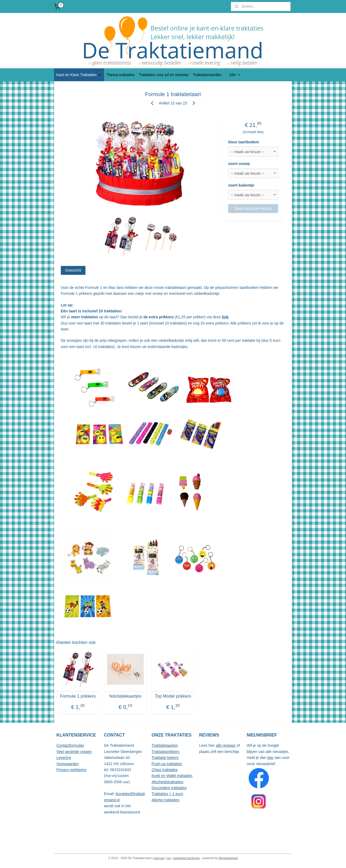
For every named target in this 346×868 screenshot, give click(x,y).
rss (169, 858)
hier (270, 758)
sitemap (159, 858)
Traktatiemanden (207, 75)
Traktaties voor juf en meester (164, 75)
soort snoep (239, 164)
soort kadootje (241, 185)
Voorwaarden (68, 764)
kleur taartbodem (244, 142)
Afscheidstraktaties (168, 782)
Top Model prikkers (173, 696)
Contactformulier (70, 745)
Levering (64, 758)
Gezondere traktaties (169, 788)
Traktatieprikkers (166, 752)
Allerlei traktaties (166, 800)
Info (235, 75)
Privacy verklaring (71, 770)
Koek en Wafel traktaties (172, 776)
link (225, 317)
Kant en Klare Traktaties (79, 75)
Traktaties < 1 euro (167, 794)
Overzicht (73, 270)
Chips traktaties (165, 770)
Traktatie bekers (165, 758)
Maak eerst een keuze (253, 208)
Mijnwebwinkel (228, 858)
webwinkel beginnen (186, 858)
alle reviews (226, 745)
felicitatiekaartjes (125, 696)
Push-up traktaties (167, 764)
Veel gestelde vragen (74, 752)
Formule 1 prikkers (78, 696)
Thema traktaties (120, 75)
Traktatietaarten (165, 745)
